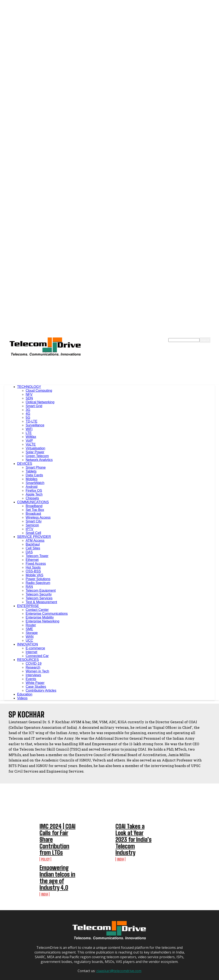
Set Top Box (35, 510)
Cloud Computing (39, 391)
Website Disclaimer (174, 976)
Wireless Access (38, 517)
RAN (29, 587)
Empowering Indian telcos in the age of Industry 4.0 (132, 857)
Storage (32, 633)
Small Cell (33, 533)
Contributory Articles (41, 690)
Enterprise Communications (47, 614)
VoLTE (31, 444)
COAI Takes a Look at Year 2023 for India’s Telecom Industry (133, 831)
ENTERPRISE (28, 606)
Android (32, 487)
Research (33, 667)
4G (28, 414)
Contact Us (195, 976)
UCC (29, 640)
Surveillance (35, 425)
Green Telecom (37, 456)
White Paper (35, 683)
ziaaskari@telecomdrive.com (119, 945)
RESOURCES (28, 660)
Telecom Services (39, 598)
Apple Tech (34, 494)
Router (31, 625)
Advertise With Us (108, 976)
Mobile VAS (34, 575)
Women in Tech (37, 671)
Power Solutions (38, 579)
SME (29, 629)
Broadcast (33, 514)
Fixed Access (36, 564)
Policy (45, 845)
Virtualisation (35, 448)
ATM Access (35, 541)
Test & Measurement (41, 602)
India (120, 842)
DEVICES (25, 464)
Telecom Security (39, 594)
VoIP (29, 441)
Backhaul (33, 544)
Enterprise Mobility (40, 617)
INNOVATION (27, 644)
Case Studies (36, 687)
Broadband (34, 506)
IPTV (30, 529)
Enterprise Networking (42, 621)
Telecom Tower (37, 556)
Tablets (31, 471)
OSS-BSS (33, 571)
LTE (29, 433)
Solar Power (35, 452)
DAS (29, 552)
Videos (22, 698)
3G (28, 410)
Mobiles (32, 479)
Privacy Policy (131, 976)
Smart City (34, 521)
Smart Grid (34, 406)
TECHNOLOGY (29, 387)
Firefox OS (34, 491)
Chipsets (32, 498)
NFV (29, 394)
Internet (31, 652)
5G (28, 417)
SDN (29, 398)
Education (25, 694)
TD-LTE (32, 421)
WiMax (31, 437)
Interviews (33, 675)
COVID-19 (34, 664)
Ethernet (32, 560)
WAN (30, 637)
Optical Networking (40, 402)
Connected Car (37, 656)
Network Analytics (39, 460)
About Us (89, 976)
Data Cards (34, 475)
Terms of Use (150, 976)
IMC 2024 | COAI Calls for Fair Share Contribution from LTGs (57, 832)
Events (31, 679)
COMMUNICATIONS (33, 502)
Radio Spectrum (38, 583)
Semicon (32, 525)
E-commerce (35, 648)
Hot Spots (33, 567)
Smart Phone (36, 467)
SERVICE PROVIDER (34, 537)
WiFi (29, 429)
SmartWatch (35, 483)
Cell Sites (33, 548)
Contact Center (37, 610)
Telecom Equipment (41, 590)
